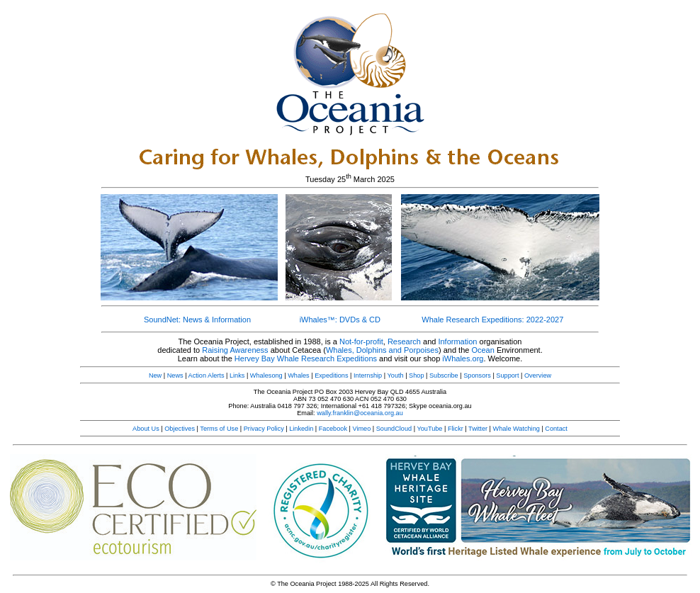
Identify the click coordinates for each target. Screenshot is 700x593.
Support (507, 375)
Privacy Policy (264, 429)
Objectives (180, 429)
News (175, 375)
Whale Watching (516, 429)
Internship (368, 375)
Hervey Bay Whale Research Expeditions (306, 358)
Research (404, 341)
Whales (299, 375)
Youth (396, 375)
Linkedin (301, 429)
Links (237, 375)
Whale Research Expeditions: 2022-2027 (492, 320)
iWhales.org (463, 358)
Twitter (478, 429)
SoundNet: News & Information (197, 320)
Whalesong (266, 375)
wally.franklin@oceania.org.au (360, 413)
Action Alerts (207, 375)
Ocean (482, 350)
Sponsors (477, 375)
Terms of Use (219, 429)
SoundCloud (394, 429)
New (155, 375)
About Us (146, 429)
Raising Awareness (235, 350)
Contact (556, 429)
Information (457, 341)
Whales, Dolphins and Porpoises (382, 350)
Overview (538, 375)
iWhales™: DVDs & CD (340, 320)
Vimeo (361, 429)
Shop (416, 375)
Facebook (333, 429)
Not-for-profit (361, 341)
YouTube (429, 429)
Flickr (456, 429)
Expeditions (331, 375)
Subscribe (444, 375)
